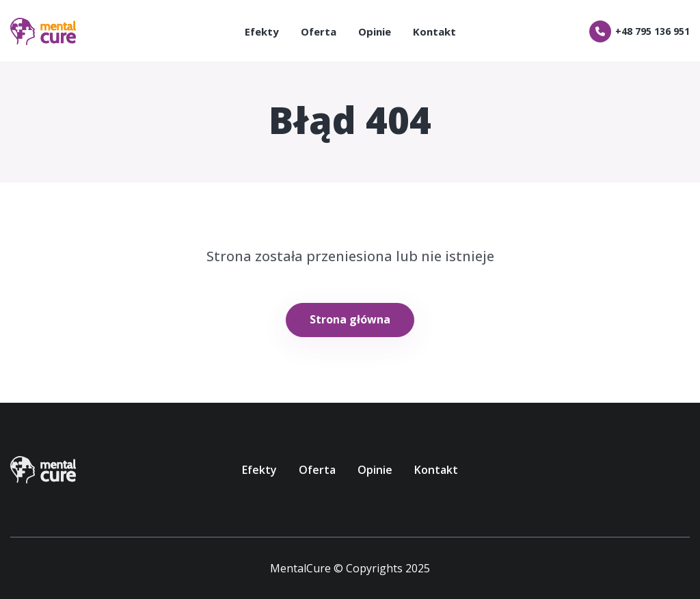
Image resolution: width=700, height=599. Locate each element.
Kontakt (434, 31)
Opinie (375, 31)
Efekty (262, 31)
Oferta (319, 31)
